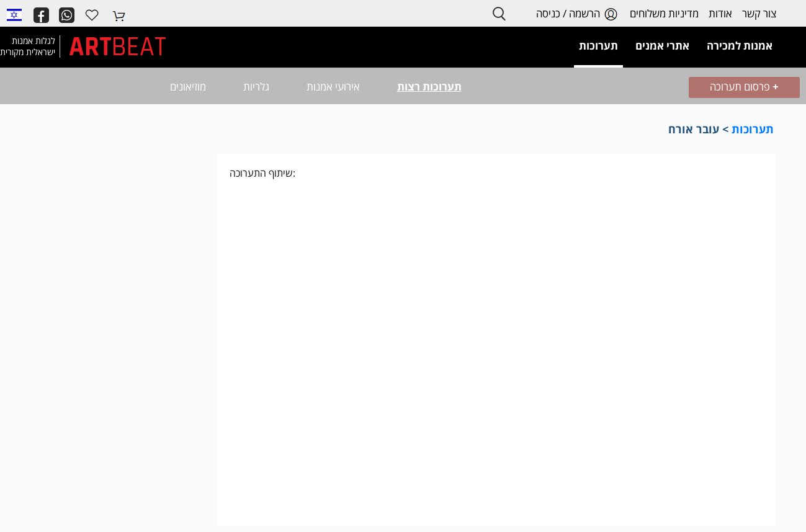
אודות (720, 13)
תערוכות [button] (598, 46)
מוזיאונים (188, 86)
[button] (14, 14)
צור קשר (759, 13)
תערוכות (753, 129)
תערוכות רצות (429, 86)
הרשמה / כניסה (578, 14)
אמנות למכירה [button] (740, 46)
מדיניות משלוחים (664, 13)
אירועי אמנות (333, 86)
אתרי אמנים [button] (662, 46)
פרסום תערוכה (744, 86)
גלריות (256, 86)
